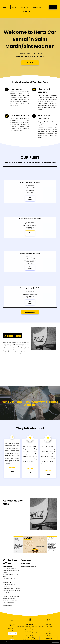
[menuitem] (15, 7)
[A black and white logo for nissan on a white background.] (10, 375)
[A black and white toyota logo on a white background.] (23, 375)
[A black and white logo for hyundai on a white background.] (10, 362)
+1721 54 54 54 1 (8, 606)
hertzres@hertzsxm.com (29, 567)
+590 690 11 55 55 (8, 603)
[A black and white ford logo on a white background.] (23, 362)
